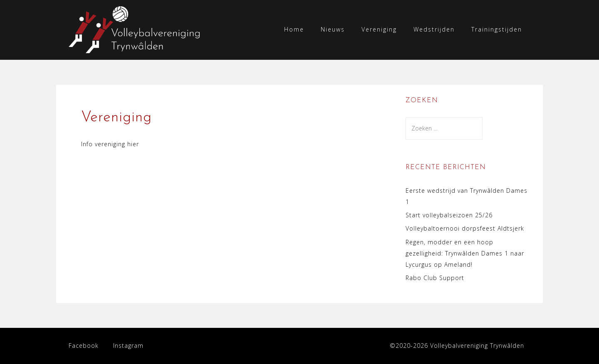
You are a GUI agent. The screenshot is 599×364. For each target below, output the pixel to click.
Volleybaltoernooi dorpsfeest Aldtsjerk (465, 228)
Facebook (84, 346)
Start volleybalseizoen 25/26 (449, 215)
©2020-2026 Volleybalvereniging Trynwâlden (457, 346)
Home (294, 29)
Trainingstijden (497, 29)
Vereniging (379, 29)
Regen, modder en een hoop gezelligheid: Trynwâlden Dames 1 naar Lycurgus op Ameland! (465, 253)
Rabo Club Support (435, 278)
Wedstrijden (434, 29)
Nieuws (333, 29)
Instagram (128, 346)
